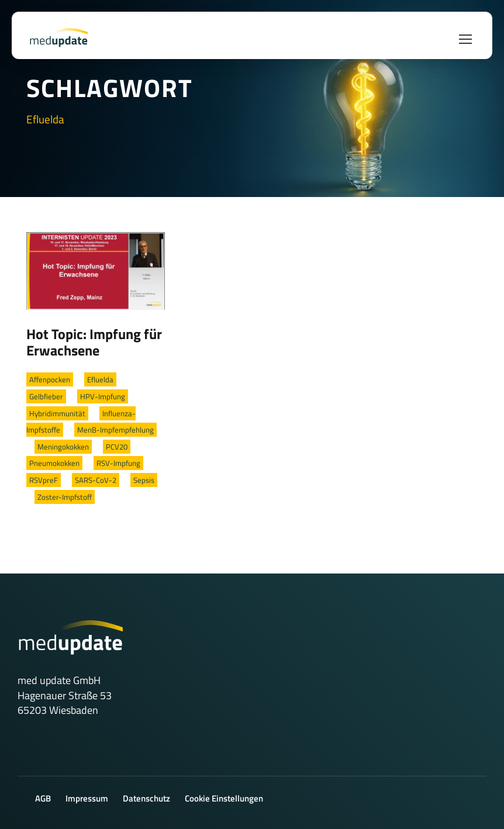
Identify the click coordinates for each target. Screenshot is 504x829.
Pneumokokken (54, 463)
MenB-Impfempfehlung (115, 430)
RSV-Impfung (118, 463)
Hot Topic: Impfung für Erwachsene (94, 342)
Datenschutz (146, 798)
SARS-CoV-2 (96, 480)
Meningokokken (63, 447)
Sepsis (144, 480)
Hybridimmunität (57, 413)
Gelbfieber (46, 396)
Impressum (87, 798)
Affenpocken (50, 379)
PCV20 (117, 447)
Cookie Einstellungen (224, 798)
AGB (43, 798)
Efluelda (100, 379)
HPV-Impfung (103, 396)
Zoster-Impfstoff (65, 497)
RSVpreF (44, 480)
